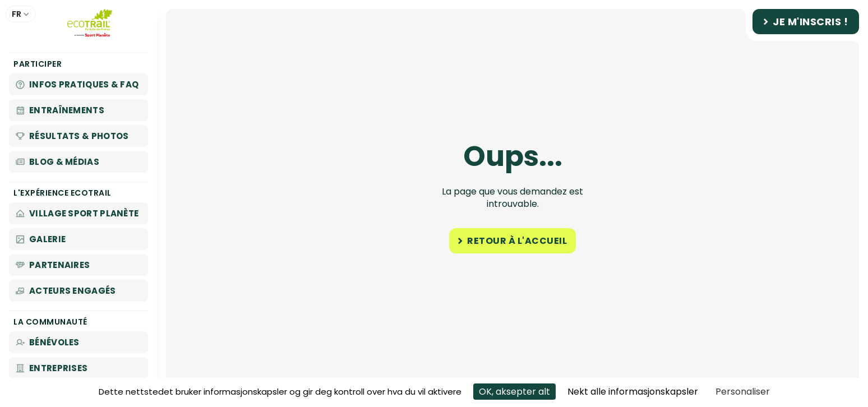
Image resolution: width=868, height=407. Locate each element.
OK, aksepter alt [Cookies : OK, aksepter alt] (514, 392)
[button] (21, 14)
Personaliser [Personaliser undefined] (743, 392)
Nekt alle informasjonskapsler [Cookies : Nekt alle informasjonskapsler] (633, 392)
